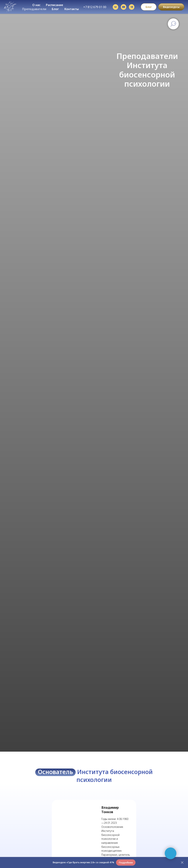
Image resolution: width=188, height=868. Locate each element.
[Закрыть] (182, 863)
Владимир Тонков (110, 810)
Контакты (72, 9)
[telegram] (132, 7)
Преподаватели (34, 9)
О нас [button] (36, 5)
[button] (126, 863)
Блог (55, 9)
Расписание (55, 5)
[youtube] (124, 7)
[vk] (115, 7)
